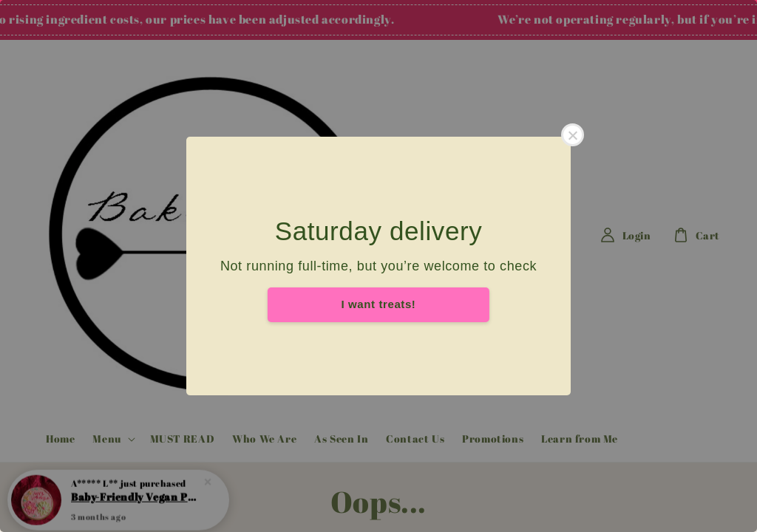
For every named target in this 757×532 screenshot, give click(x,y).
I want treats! (379, 304)
